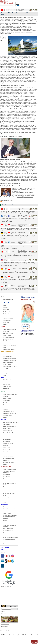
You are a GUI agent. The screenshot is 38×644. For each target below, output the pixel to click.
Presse (11, 635)
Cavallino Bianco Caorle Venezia (23, 252)
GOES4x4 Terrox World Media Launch (23, 225)
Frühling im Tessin (21, 209)
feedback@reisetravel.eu (25, 197)
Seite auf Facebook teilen (29, 298)
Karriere (15, 635)
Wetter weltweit (5, 624)
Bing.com (3, 614)
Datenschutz (28, 635)
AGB (23, 635)
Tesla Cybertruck (23, 269)
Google (3, 611)
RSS (2, 635)
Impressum (34, 635)
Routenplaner (5, 626)
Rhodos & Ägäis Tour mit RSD (22, 216)
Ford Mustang (22, 260)
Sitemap (20, 635)
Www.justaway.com (14, 183)
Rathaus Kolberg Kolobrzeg (23, 286)
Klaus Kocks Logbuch (21, 233)
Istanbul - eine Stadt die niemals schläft (23, 242)
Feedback (6, 635)
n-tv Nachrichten (6, 609)
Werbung (19, 636)
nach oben (34, 643)
